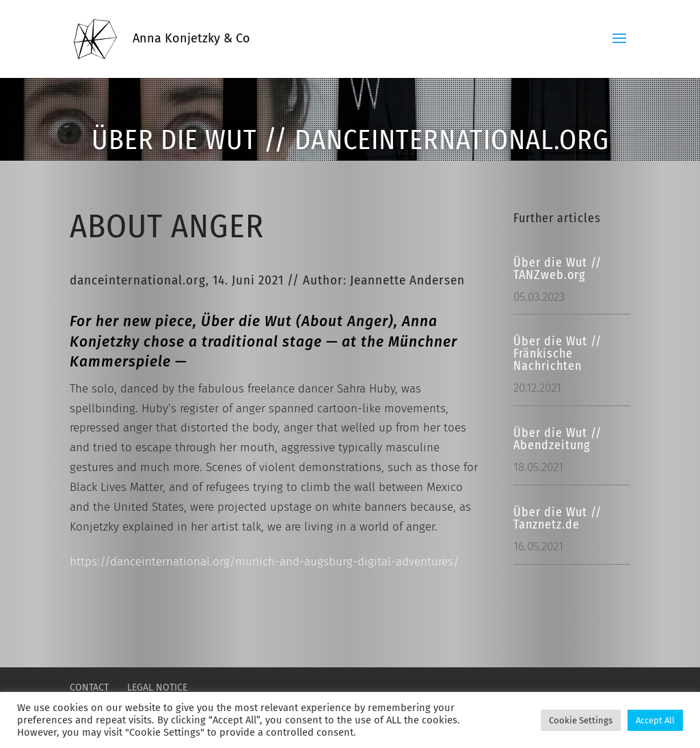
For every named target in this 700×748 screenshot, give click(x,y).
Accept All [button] (655, 720)
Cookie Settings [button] (581, 720)
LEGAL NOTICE (157, 687)
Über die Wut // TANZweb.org (557, 269)
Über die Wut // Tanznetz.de (557, 518)
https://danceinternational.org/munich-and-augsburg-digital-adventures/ (265, 562)
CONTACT (89, 687)
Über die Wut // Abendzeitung (557, 439)
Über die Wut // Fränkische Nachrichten (557, 353)
